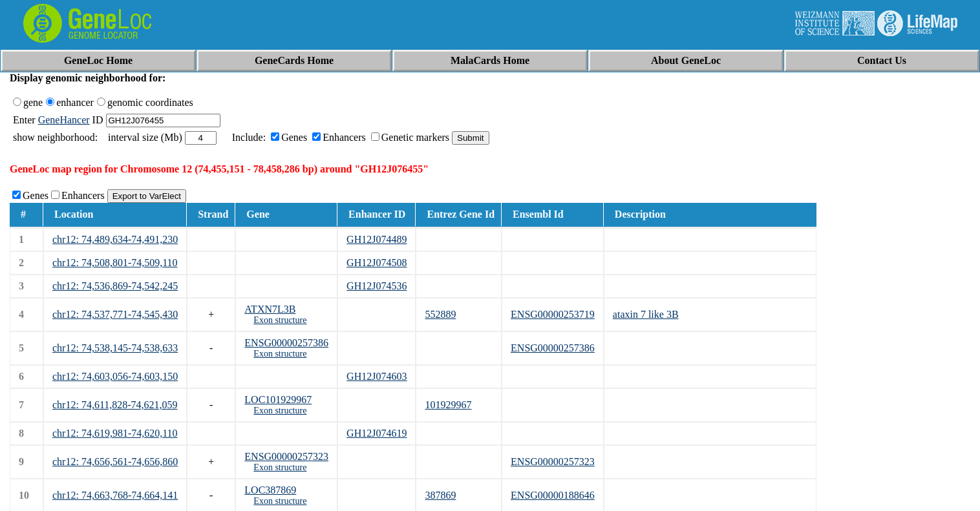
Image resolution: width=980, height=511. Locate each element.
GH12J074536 (377, 286)
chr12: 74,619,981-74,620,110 (115, 433)
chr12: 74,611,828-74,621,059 (115, 405)
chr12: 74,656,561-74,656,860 (115, 462)
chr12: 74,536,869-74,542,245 (115, 286)
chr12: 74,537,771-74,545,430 (115, 314)
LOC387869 (270, 490)
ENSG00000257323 (286, 456)
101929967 (448, 405)
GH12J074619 (377, 433)
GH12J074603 (377, 376)
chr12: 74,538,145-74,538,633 (115, 348)
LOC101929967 (278, 400)
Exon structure (280, 320)
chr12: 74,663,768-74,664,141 (115, 495)
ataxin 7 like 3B (646, 314)
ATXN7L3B (270, 309)
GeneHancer (64, 120)
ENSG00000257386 (286, 343)
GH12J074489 (377, 239)
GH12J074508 (377, 263)
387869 (440, 495)
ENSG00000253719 (553, 314)
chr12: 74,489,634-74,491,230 (115, 239)
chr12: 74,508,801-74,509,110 (115, 263)
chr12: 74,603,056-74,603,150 (115, 376)
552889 (440, 314)
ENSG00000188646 (553, 495)
